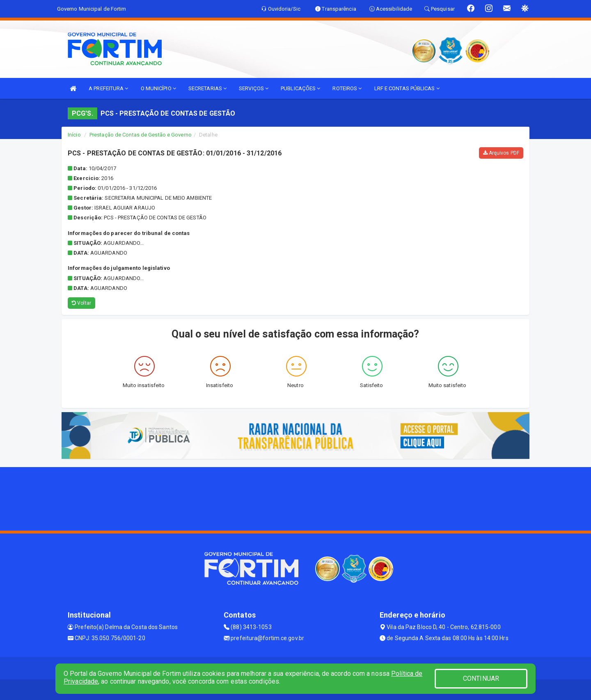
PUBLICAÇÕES (300, 88)
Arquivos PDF (501, 153)
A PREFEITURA (108, 88)
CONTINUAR (481, 678)
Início (74, 135)
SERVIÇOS (254, 88)
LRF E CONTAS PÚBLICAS (407, 88)
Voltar (81, 303)
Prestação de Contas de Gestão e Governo (141, 135)
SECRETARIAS (207, 88)
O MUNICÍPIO (158, 88)
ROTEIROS (347, 88)
